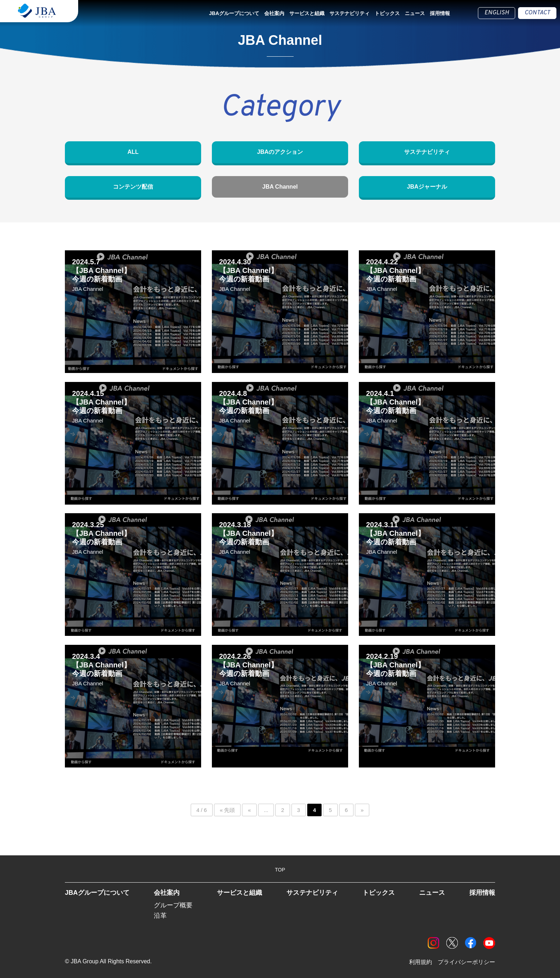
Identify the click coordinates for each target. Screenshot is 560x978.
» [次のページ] (362, 810)
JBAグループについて (234, 13)
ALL (133, 152)
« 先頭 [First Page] (227, 810)
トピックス (387, 13)
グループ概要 (173, 906)
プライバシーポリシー (466, 962)
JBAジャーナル (427, 187)
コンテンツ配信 (133, 187)
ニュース (415, 13)
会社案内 (274, 13)
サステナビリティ (350, 13)
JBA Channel (280, 187)
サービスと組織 (307, 13)
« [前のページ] (249, 810)
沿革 (160, 916)
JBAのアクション (280, 152)
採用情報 (440, 13)
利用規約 (421, 962)
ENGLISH (497, 13)
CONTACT (537, 13)
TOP (280, 870)
